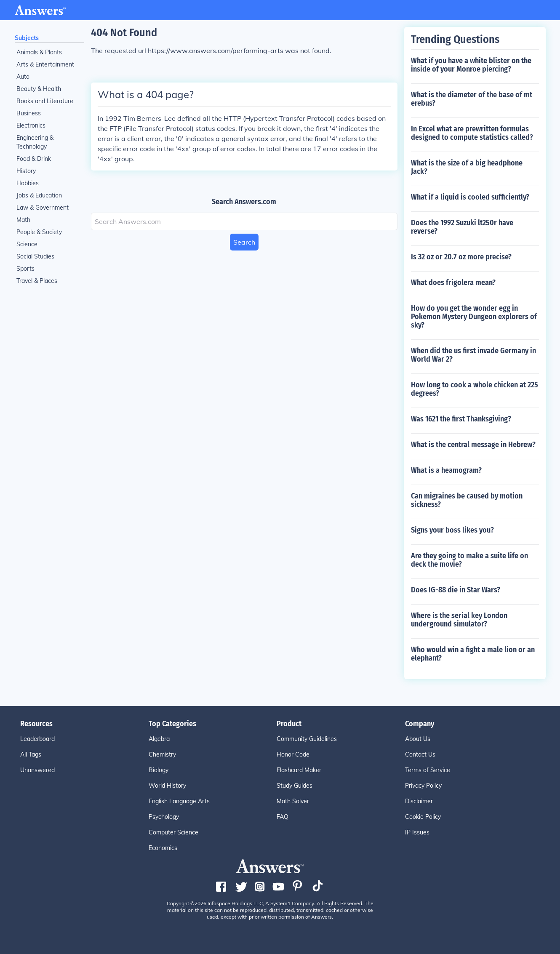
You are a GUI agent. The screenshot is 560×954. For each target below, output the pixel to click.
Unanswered (37, 770)
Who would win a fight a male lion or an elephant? (473, 654)
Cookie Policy (423, 817)
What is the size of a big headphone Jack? (467, 167)
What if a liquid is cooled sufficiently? (470, 197)
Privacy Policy (423, 786)
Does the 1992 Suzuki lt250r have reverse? (462, 227)
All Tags (31, 754)
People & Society (39, 232)
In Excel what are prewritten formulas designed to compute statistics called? (472, 133)
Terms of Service (428, 770)
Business (29, 113)
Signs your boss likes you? (452, 530)
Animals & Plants (39, 52)
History (26, 171)
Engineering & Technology (35, 142)
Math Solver (293, 801)
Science (27, 244)
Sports (25, 269)
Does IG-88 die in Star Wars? (456, 590)
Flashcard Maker (299, 770)
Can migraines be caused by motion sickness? (467, 500)
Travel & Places (37, 281)
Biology (159, 770)
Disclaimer (419, 801)
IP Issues (417, 832)
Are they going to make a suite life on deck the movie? (469, 560)
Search (244, 242)
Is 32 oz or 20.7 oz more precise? (461, 257)
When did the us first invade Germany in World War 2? (473, 355)
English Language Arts (179, 801)
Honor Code (293, 754)
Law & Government (43, 208)
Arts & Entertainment (45, 64)
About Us (418, 739)
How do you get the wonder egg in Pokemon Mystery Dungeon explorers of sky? (474, 317)
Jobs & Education (39, 195)
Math (23, 220)
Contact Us (420, 754)
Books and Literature (45, 101)
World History (167, 786)
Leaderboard (37, 739)
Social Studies (35, 256)
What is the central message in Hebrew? (473, 445)
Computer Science (173, 832)
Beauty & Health (39, 89)
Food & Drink (34, 159)
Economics (163, 848)
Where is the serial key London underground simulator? (459, 620)
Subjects (27, 38)
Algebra (159, 739)
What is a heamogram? (446, 470)
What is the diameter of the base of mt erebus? (472, 99)
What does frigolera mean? (453, 282)
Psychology (164, 817)
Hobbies (28, 183)
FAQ (283, 817)
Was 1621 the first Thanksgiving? (461, 419)
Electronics (31, 125)
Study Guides (295, 786)
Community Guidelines (307, 739)
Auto (23, 77)
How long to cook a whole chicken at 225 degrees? (475, 389)
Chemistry (162, 754)
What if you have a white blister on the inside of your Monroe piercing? (471, 65)
